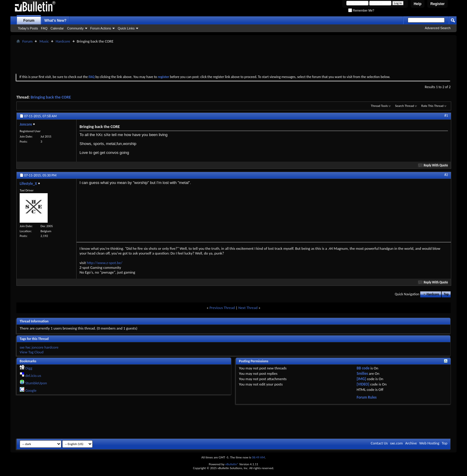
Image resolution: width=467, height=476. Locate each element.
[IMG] (361, 379)
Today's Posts (28, 28)
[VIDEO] (363, 384)
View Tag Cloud (32, 352)
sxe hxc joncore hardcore (39, 347)
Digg (29, 368)
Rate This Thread (432, 106)
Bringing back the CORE (51, 97)
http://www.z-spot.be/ (105, 263)
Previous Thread (222, 308)
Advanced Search (438, 28)
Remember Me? (361, 11)
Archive (411, 443)
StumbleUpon (36, 383)
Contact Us (379, 443)
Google (31, 390)
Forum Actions (101, 28)
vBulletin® (232, 464)
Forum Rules (366, 397)
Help (418, 4)
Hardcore (63, 41)
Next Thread (248, 308)
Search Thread (404, 106)
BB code (363, 368)
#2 (446, 175)
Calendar (57, 28)
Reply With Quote (433, 165)
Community (75, 28)
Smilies (362, 373)
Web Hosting (429, 443)
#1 (446, 116)
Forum (29, 21)
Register (438, 4)
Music (44, 41)
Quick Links (126, 28)
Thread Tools (379, 106)
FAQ (44, 28)
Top (446, 294)
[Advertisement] (233, 58)
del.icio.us (33, 376)
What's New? (55, 21)
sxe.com (397, 443)
